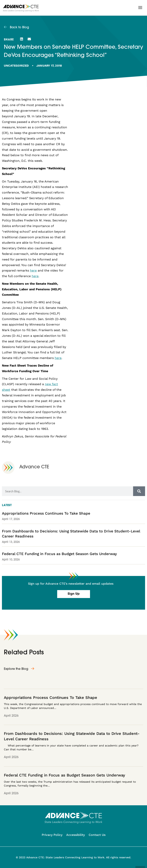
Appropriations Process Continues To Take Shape (46, 513)
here (33, 270)
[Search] (139, 491)
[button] (140, 8)
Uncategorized (16, 66)
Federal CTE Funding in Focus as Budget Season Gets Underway (59, 554)
